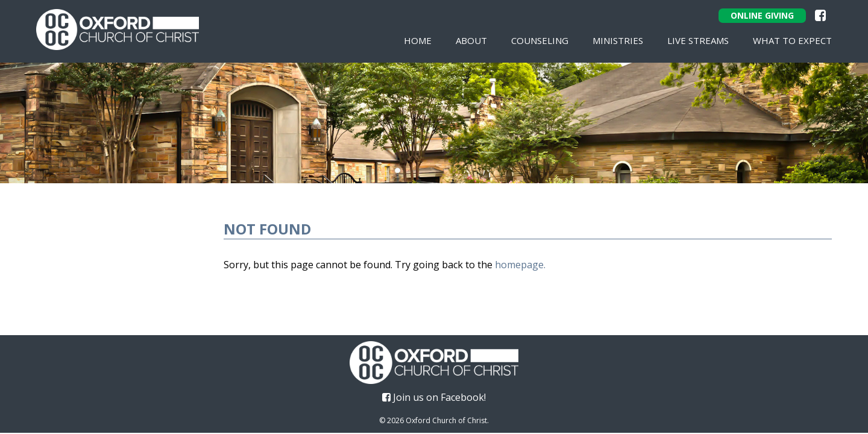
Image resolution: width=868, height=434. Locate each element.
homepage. (520, 265)
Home (418, 40)
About (471, 40)
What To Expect (792, 40)
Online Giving (762, 15)
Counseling (540, 40)
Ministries (618, 40)
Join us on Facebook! (434, 397)
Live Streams (698, 40)
